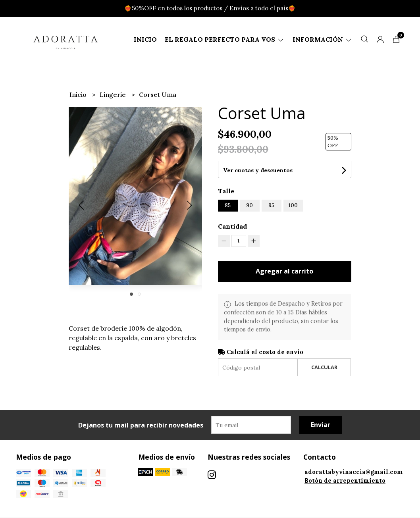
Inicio (145, 39)
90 (249, 205)
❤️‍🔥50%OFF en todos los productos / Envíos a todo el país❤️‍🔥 (210, 8)
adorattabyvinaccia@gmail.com (354, 472)
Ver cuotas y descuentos (258, 170)
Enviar (321, 425)
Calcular (324, 367)
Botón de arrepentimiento (345, 481)
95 (271, 205)
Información (323, 39)
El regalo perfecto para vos (225, 39)
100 (293, 205)
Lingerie (114, 94)
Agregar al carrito (284, 271)
